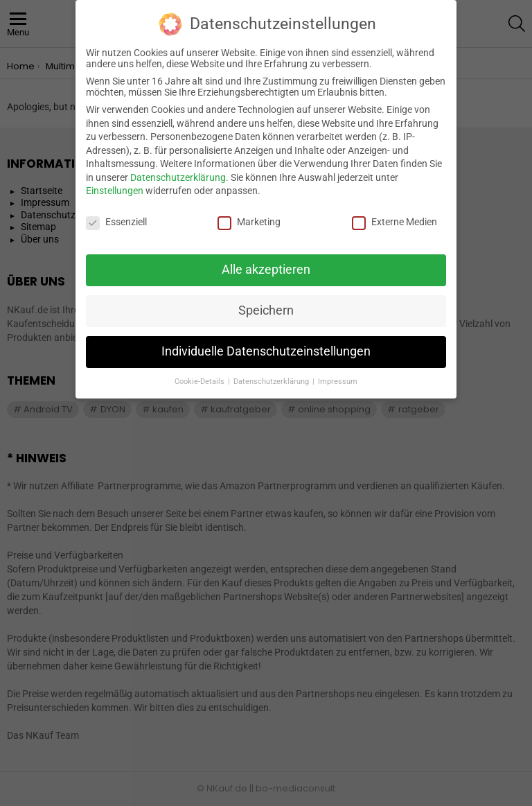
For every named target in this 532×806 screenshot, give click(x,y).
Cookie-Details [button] (201, 375)
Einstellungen (115, 184)
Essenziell (116, 216)
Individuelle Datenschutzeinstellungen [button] (266, 344)
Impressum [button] (338, 375)
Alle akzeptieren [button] (266, 263)
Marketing (249, 216)
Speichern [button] (266, 304)
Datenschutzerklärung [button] (272, 375)
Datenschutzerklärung (178, 170)
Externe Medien (394, 216)
